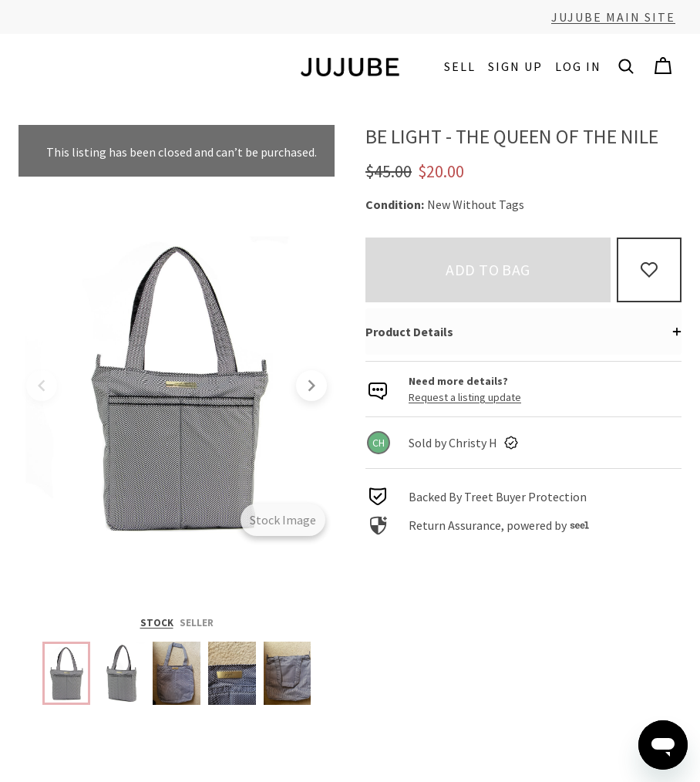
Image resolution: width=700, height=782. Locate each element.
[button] (626, 66)
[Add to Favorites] (649, 270)
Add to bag (488, 270)
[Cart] (663, 66)
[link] (523, 443)
